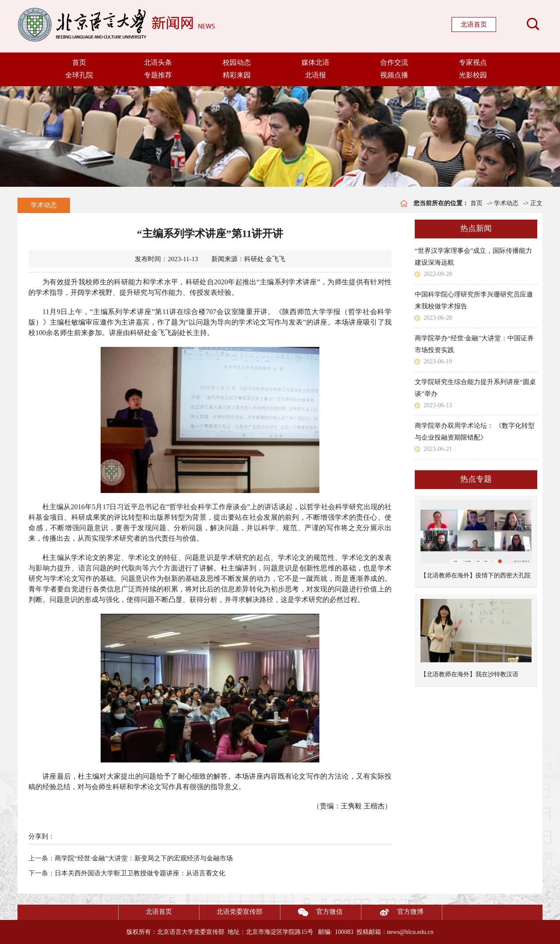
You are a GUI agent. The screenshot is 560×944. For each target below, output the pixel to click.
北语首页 (474, 24)
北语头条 (158, 62)
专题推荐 (158, 75)
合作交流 (394, 62)
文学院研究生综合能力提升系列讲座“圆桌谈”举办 (475, 388)
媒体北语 (315, 62)
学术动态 (44, 205)
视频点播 (394, 75)
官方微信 (311, 912)
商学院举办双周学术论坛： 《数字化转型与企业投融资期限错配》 (475, 432)
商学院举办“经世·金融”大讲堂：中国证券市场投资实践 (474, 344)
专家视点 (473, 62)
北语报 (315, 75)
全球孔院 (79, 75)
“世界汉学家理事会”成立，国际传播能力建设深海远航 (473, 257)
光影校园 (473, 75)
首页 (79, 62)
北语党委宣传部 (240, 912)
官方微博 (392, 912)
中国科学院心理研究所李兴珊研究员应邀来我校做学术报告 (474, 300)
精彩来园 (237, 75)
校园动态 (237, 62)
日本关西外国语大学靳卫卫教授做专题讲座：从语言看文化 (140, 873)
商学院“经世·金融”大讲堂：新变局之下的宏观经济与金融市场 (144, 858)
